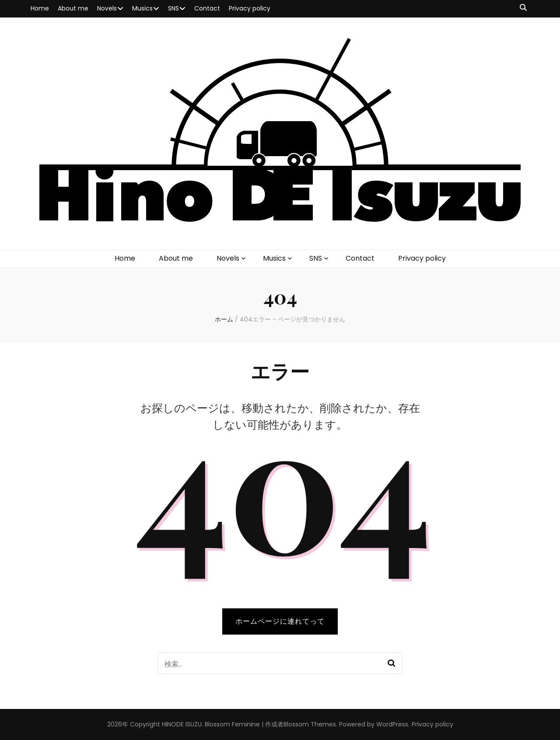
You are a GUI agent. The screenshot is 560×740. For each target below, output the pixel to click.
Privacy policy (250, 8)
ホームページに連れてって (280, 621)
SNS (173, 8)
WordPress (392, 724)
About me (73, 8)
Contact (207, 8)
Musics (142, 8)
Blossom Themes (310, 724)
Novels (107, 8)
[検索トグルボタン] (523, 8)
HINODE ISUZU (182, 724)
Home (40, 8)
